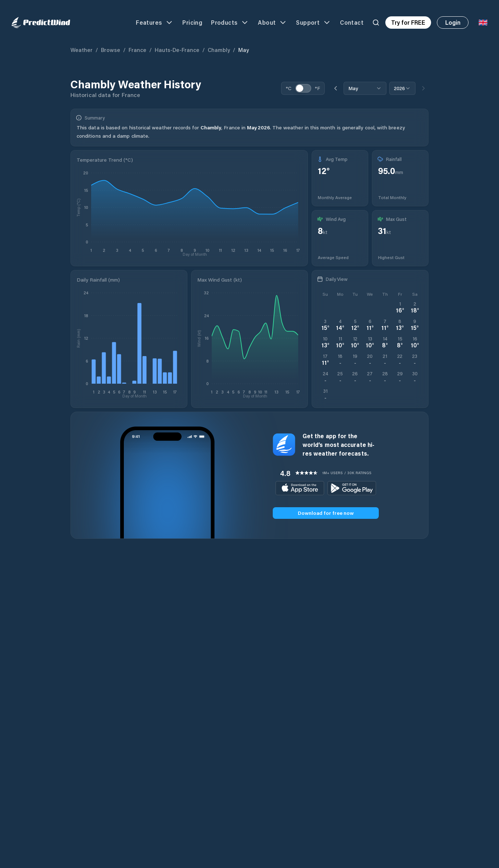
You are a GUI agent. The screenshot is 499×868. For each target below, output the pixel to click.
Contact (352, 22)
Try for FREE (408, 22)
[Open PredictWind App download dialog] (325, 395)
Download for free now (326, 513)
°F (317, 88)
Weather (82, 50)
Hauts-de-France (177, 50)
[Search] (376, 23)
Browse (111, 50)
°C (289, 88)
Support (314, 23)
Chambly (219, 50)
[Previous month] (336, 88)
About (273, 23)
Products (230, 23)
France (137, 50)
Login (453, 22)
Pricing (192, 22)
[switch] (303, 88)
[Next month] (423, 88)
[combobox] (365, 88)
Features (155, 23)
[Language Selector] (483, 23)
